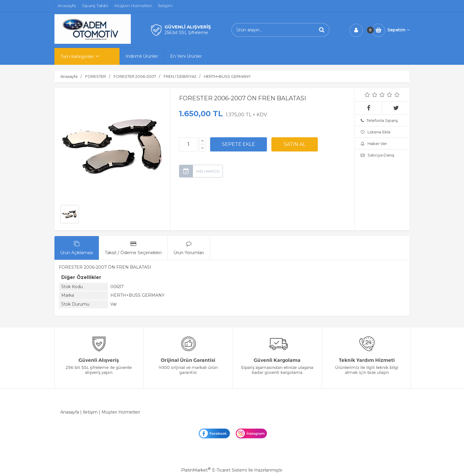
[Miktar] (188, 144)
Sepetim (398, 30)
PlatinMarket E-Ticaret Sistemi (214, 470)
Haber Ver (374, 143)
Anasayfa (70, 412)
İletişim (90, 412)
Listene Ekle (376, 132)
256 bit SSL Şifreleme (186, 33)
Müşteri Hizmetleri (121, 412)
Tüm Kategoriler (77, 57)
